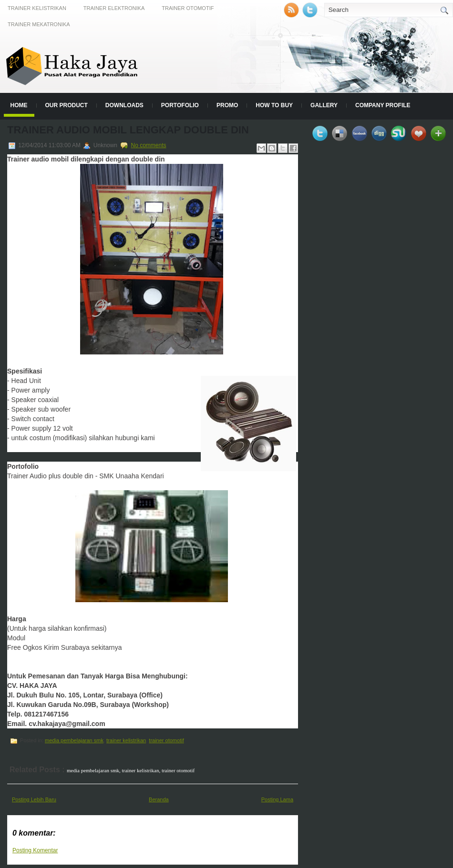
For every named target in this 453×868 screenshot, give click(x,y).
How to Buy (274, 105)
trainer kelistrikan (126, 740)
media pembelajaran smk (74, 740)
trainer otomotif (166, 740)
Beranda (159, 799)
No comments (149, 145)
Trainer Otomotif (188, 8)
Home (19, 105)
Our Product (67, 105)
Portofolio (180, 105)
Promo (227, 105)
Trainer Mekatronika (39, 24)
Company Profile (383, 105)
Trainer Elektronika (114, 8)
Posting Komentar (35, 850)
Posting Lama (277, 799)
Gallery (324, 105)
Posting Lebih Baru (34, 799)
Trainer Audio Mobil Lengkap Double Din (128, 130)
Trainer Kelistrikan (37, 8)
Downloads (124, 105)
